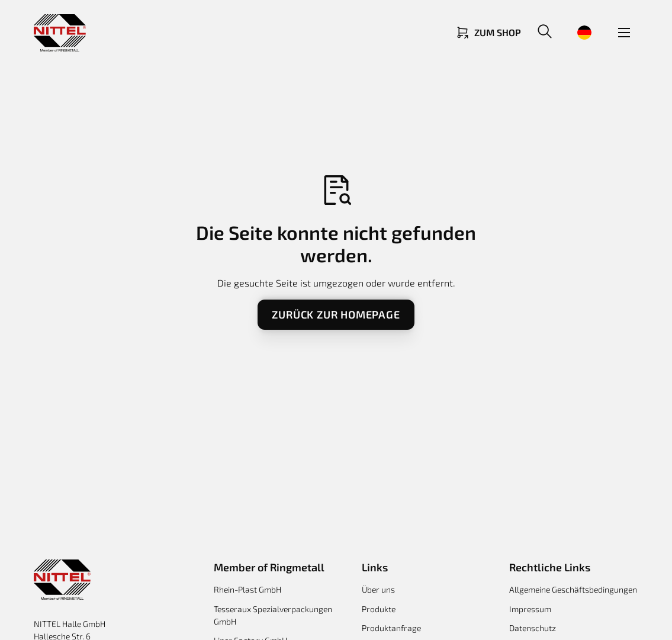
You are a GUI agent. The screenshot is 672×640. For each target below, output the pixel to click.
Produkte (379, 609)
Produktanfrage (391, 628)
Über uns (378, 589)
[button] (545, 33)
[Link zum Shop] (488, 33)
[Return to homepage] (60, 33)
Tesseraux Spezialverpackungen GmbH (273, 615)
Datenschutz (533, 628)
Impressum (530, 609)
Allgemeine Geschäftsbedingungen (573, 589)
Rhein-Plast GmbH (247, 589)
